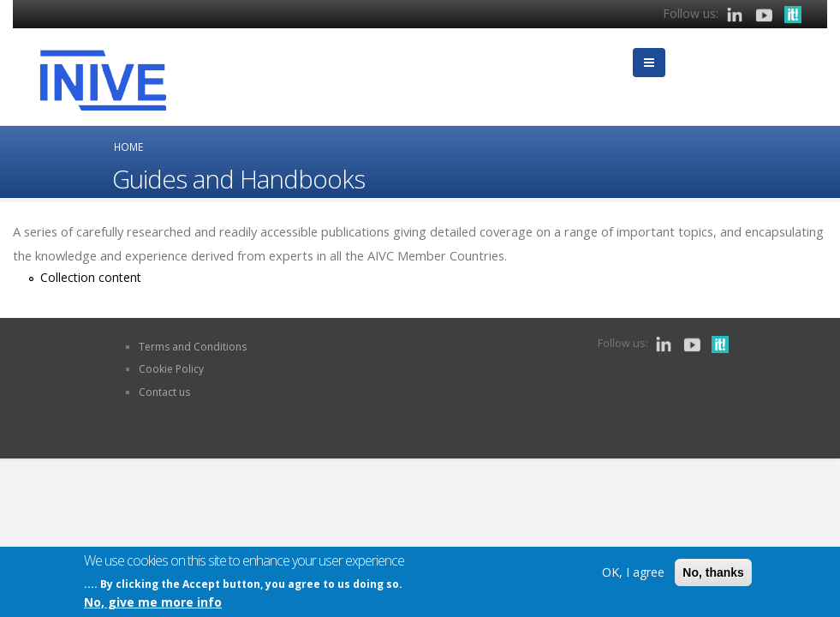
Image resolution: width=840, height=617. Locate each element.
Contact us (164, 392)
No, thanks (713, 572)
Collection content (91, 277)
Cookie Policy (171, 369)
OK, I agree (633, 572)
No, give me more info (153, 603)
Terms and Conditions (193, 347)
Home (128, 147)
